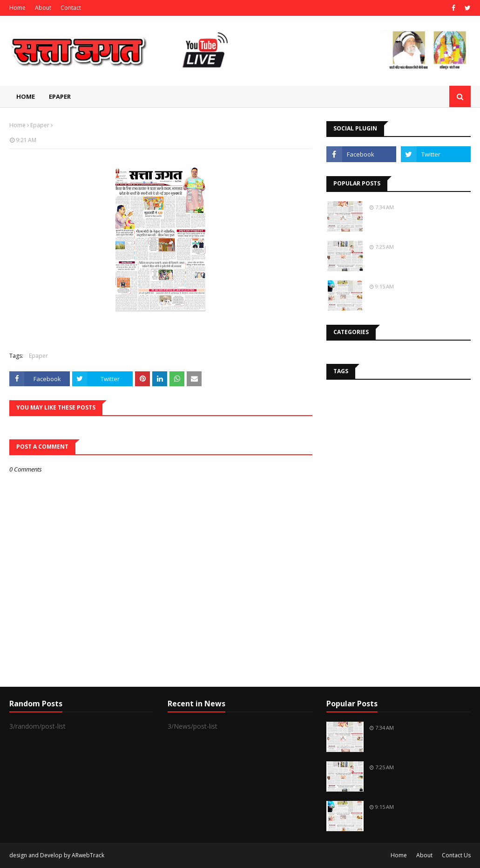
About (43, 8)
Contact (71, 8)
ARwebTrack (88, 855)
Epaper (40, 125)
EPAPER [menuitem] (60, 96)
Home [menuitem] (26, 96)
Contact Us (456, 855)
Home (17, 8)
